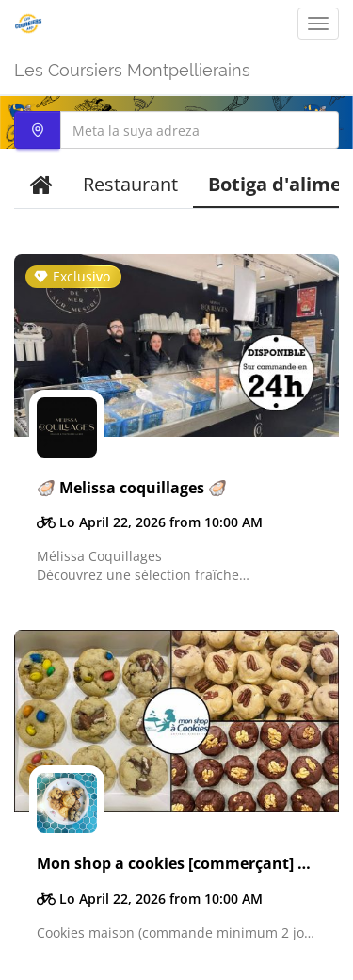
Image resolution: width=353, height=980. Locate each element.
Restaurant (130, 184)
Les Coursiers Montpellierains (132, 70)
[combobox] (176, 130)
